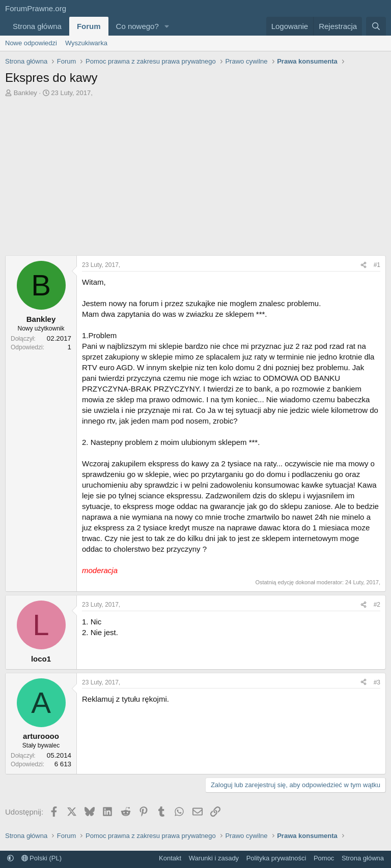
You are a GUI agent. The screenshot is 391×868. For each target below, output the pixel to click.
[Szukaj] (376, 26)
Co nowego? (137, 26)
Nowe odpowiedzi (31, 43)
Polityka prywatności (276, 858)
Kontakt (170, 858)
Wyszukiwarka (86, 43)
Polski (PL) (41, 858)
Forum (89, 26)
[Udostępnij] (364, 265)
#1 (377, 265)
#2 (377, 605)
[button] (167, 26)
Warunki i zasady (214, 858)
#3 (377, 682)
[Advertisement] (195, 174)
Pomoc (324, 858)
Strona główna (37, 26)
